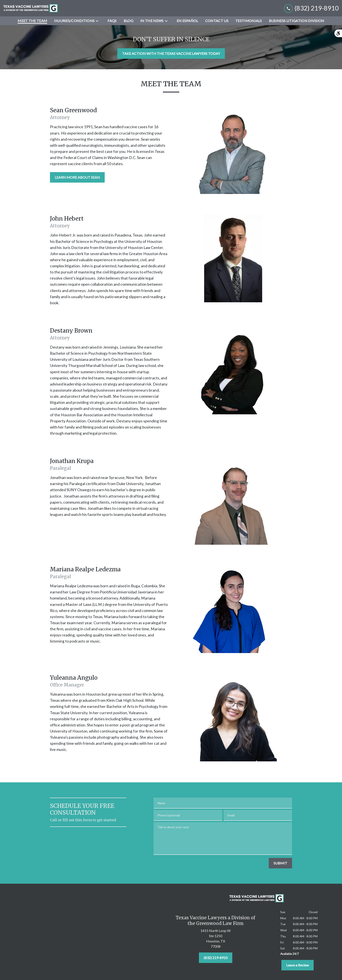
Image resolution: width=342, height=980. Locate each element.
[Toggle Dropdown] (98, 21)
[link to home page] (31, 8)
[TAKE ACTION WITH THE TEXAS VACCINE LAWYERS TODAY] (171, 54)
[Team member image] (233, 150)
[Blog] (128, 21)
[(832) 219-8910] (216, 958)
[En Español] (187, 21)
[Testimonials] (249, 21)
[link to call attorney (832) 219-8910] (311, 8)
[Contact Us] (217, 21)
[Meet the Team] (32, 21)
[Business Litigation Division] (297, 21)
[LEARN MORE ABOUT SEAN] (77, 177)
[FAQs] (112, 21)
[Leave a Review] (298, 965)
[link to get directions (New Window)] (215, 939)
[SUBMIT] (280, 863)
